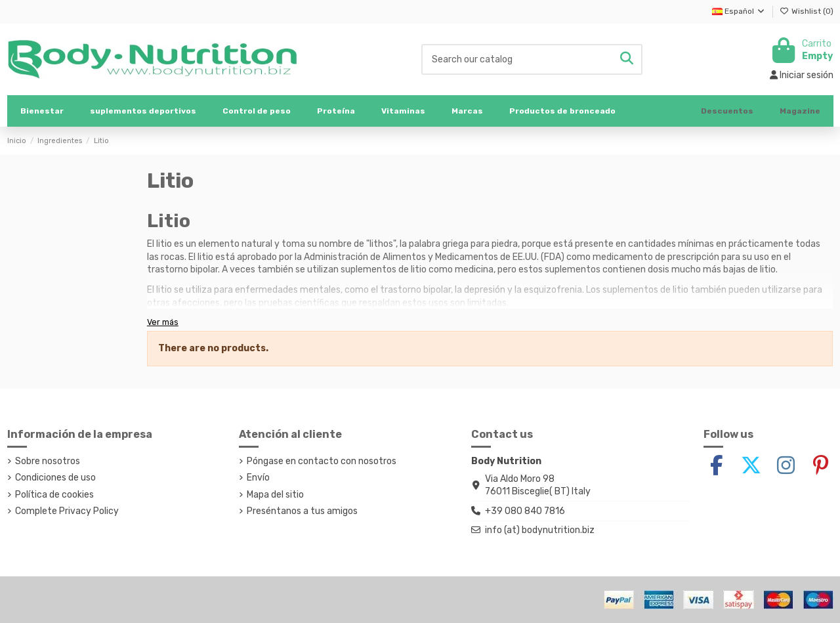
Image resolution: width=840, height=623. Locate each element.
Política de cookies (54, 495)
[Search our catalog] (627, 59)
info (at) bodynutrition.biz (540, 530)
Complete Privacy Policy (67, 511)
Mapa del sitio (275, 495)
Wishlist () (807, 11)
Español (739, 11)
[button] (143, 111)
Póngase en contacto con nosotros (322, 461)
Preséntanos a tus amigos (302, 511)
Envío (258, 478)
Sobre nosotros (48, 461)
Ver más (163, 322)
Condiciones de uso (55, 478)
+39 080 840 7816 (525, 511)
